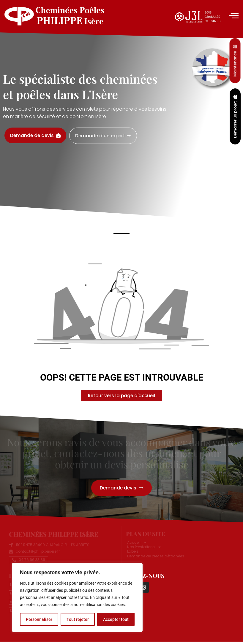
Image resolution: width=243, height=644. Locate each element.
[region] (77, 597)
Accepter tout (116, 619)
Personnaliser (39, 619)
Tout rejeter (78, 619)
